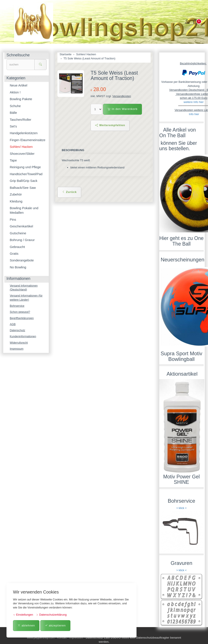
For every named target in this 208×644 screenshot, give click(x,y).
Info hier (194, 114)
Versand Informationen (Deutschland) (24, 288)
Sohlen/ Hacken (21, 147)
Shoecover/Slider (22, 154)
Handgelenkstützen (24, 133)
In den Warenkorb (123, 109)
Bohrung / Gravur (22, 240)
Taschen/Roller (20, 120)
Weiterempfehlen (110, 125)
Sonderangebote (22, 260)
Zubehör (16, 194)
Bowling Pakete (21, 99)
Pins (13, 219)
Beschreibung (73, 150)
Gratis (14, 254)
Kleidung (16, 201)
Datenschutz (18, 331)
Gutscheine (18, 233)
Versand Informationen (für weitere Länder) (26, 298)
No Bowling (18, 267)
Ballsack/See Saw (23, 188)
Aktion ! (15, 92)
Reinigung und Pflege (25, 167)
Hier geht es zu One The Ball (181, 241)
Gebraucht (17, 247)
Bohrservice (17, 306)
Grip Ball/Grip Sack (24, 181)
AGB (13, 325)
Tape (13, 160)
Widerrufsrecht (19, 343)
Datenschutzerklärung (51, 615)
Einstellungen (23, 615)
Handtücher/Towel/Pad (26, 174)
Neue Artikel (19, 85)
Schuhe (15, 106)
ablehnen (26, 625)
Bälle (13, 113)
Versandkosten (122, 96)
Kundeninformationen (23, 337)
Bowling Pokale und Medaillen (24, 210)
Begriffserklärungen (22, 318)
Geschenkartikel (21, 226)
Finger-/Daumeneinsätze (28, 140)
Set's (13, 126)
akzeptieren (55, 625)
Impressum (17, 349)
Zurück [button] (69, 192)
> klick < (182, 508)
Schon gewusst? (20, 312)
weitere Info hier (194, 102)
